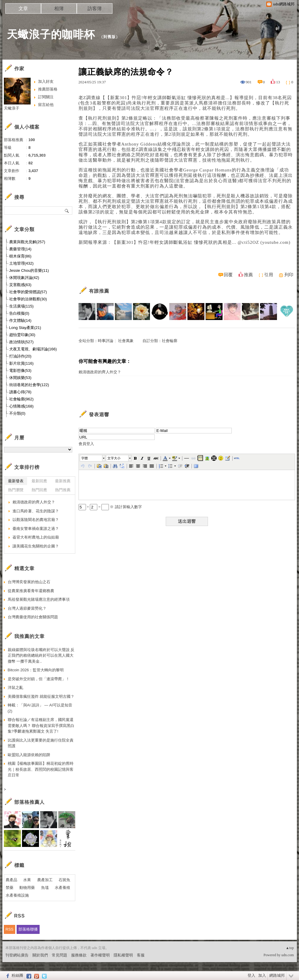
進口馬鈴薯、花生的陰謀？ (36, 511)
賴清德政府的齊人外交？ (100, 372)
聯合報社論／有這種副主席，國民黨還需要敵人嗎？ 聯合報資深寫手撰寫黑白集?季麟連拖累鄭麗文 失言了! (41, 725)
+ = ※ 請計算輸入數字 (110, 507)
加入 (262, 975)
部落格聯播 (28, 929)
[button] (93, 458)
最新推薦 (63, 481)
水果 (27, 880)
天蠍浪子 (12, 108)
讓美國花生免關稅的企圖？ (36, 546)
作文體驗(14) (20, 320)
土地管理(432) (21, 263)
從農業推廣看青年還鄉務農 (31, 591)
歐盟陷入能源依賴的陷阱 (29, 755)
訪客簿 (95, 8)
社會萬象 (126, 341)
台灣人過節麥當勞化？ (27, 608)
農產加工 (45, 880)
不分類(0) (17, 413)
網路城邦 (277, 975)
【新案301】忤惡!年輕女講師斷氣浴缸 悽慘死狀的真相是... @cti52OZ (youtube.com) (201, 242)
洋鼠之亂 (15, 688)
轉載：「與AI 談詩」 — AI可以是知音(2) (40, 708)
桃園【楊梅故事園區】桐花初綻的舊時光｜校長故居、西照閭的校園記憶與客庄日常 (41, 769)
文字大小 (114, 458)
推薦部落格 (48, 89)
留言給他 (46, 105)
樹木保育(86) (20, 256)
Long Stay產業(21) (25, 328)
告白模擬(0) (19, 313)
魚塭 (45, 888)
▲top (290, 948)
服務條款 (79, 955)
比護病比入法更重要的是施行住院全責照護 (41, 743)
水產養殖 (62, 888)
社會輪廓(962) (21, 399)
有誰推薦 (99, 291)
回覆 (228, 275)
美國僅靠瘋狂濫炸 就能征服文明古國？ (41, 696)
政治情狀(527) (21, 342)
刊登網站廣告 (17, 955)
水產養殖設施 (17, 895)
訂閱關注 (46, 97)
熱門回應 (39, 490)
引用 (269, 275)
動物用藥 (27, 888)
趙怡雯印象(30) (22, 335)
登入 (251, 975)
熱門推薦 (63, 490)
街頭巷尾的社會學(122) (29, 385)
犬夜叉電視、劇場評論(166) (33, 349)
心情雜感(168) (21, 406)
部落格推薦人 (29, 802)
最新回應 (39, 481)
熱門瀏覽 (16, 490)
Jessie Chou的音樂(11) (29, 270)
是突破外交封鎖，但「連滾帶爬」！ (39, 679)
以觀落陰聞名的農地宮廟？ (36, 520)
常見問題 (60, 955)
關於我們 (40, 955)
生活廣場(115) (21, 306)
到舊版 (109, 37)
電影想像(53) (20, 370)
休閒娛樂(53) (20, 378)
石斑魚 (64, 880)
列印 (289, 275)
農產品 (11, 880)
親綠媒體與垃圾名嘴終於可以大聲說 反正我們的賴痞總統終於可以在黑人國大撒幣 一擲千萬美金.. (41, 656)
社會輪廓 (170, 341)
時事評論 (106, 341)
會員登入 (86, 444)
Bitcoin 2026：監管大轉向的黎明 (36, 670)
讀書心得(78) (20, 392)
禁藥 (10, 888)
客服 (141, 955)
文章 (23, 8)
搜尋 (67, 210)
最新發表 (16, 481)
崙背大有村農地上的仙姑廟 (36, 537)
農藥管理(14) (20, 249)
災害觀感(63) (20, 285)
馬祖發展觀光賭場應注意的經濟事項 (39, 599)
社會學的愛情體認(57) (28, 292)
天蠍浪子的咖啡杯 (51, 34)
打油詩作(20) (20, 356)
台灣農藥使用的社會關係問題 (33, 617)
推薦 (248, 275)
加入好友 (46, 81)
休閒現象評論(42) (24, 278)
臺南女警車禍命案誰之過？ (36, 529)
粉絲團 (17, 975)
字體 (84, 458)
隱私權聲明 (123, 955)
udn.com (288, 955)
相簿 (59, 8)
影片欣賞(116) (21, 363)
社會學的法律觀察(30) (28, 299)
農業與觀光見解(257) (27, 242)
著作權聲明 (100, 955)
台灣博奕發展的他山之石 (29, 582)
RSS (10, 929)
